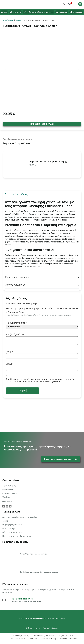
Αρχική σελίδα (8, 20)
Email (10, 364)
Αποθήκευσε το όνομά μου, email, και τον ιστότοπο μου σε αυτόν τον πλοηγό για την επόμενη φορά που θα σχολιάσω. (40, 380)
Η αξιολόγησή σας (16, 334)
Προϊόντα (20, 20)
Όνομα (10, 351)
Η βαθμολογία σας (16, 323)
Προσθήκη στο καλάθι (42, 124)
